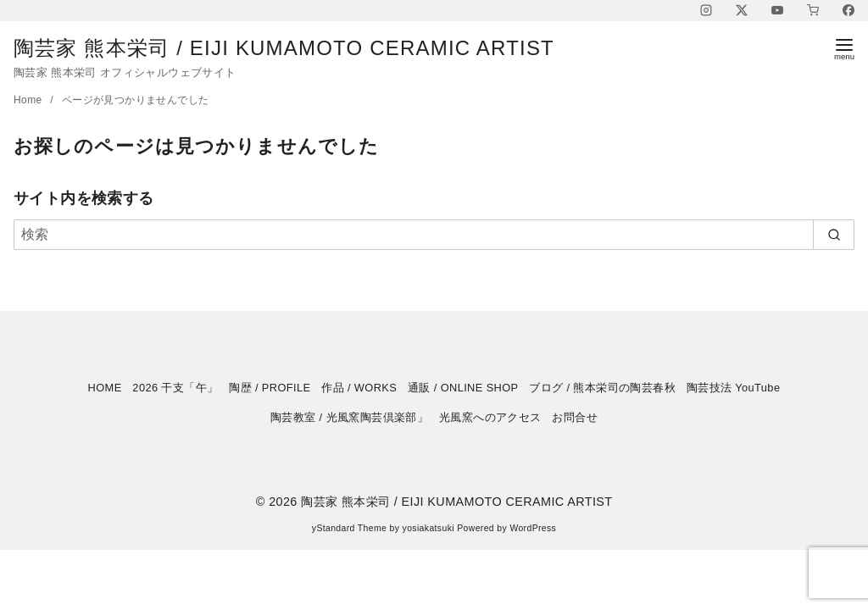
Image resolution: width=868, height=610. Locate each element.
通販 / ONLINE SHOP (463, 388)
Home (29, 100)
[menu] (844, 48)
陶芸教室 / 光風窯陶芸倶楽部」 (349, 417)
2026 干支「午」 (175, 388)
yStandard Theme (349, 528)
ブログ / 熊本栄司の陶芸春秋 (602, 388)
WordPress (533, 528)
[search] (834, 235)
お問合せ (575, 417)
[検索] (434, 235)
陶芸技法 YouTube (734, 388)
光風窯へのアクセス (490, 417)
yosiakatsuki (428, 528)
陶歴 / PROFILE (270, 388)
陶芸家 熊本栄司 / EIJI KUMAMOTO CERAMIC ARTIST (298, 48)
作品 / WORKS (359, 388)
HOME (105, 388)
